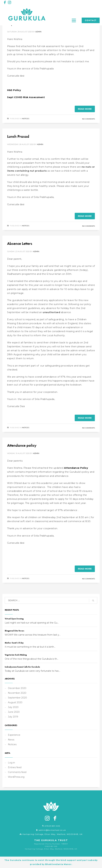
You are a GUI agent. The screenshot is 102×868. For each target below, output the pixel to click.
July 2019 (13, 717)
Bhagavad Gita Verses (14, 631)
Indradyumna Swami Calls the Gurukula (22, 667)
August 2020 (15, 702)
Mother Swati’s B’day (14, 643)
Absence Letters (20, 244)
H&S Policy (14, 90)
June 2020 (14, 712)
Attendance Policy (76, 468)
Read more (85, 109)
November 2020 (17, 693)
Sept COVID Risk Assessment (26, 97)
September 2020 (17, 698)
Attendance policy (22, 445)
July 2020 (13, 707)
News (11, 740)
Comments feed (17, 772)
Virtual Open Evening (14, 619)
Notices (26, 119)
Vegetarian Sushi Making (16, 655)
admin (38, 32)
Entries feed (15, 767)
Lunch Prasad (18, 136)
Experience (14, 735)
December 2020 (17, 688)
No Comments (89, 119)
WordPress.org (16, 777)
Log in (11, 763)
